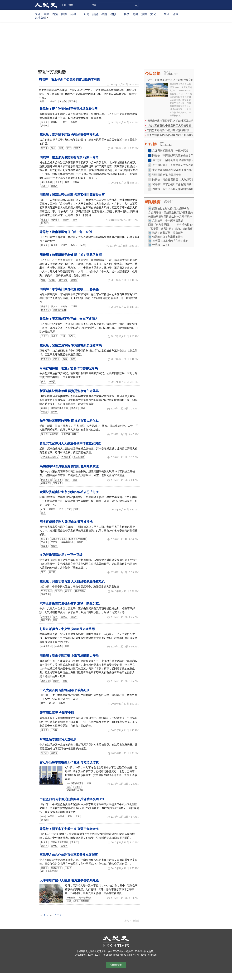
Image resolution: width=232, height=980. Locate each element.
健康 (176, 14)
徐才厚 (44, 220)
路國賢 (52, 382)
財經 (135, 14)
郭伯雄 (44, 223)
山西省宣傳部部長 (78, 539)
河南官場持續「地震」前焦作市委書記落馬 (69, 368)
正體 (64, 5)
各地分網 (41, 19)
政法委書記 (80, 591)
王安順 (54, 730)
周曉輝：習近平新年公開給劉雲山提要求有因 (69, 79)
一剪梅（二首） (161, 245)
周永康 (44, 122)
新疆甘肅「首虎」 (70, 434)
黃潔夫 (77, 148)
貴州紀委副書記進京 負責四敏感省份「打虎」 (71, 492)
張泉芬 (44, 336)
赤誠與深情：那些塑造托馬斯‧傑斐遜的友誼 (173, 213)
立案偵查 (57, 483)
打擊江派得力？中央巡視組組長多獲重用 (67, 629)
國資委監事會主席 (59, 408)
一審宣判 (71, 898)
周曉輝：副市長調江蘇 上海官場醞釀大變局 (69, 656)
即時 (87, 14)
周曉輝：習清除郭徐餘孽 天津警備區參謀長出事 (72, 195)
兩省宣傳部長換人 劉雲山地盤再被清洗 (66, 522)
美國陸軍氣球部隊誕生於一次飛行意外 (170, 217)
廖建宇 (52, 509)
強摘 (61, 148)
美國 (46, 14)
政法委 (54, 753)
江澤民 (54, 122)
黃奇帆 (44, 126)
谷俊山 (74, 245)
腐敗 (65, 359)
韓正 (65, 681)
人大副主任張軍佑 (50, 457)
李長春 (76, 182)
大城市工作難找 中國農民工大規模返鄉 (169, 126)
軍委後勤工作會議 (75, 790)
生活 (167, 14)
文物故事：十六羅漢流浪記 (168, 221)
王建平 (64, 122)
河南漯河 (66, 457)
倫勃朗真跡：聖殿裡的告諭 (168, 237)
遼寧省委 (63, 280)
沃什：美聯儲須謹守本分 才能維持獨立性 (170, 80)
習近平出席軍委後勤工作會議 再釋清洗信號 (69, 762)
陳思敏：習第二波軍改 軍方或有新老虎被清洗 (71, 346)
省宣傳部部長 (67, 542)
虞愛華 (54, 546)
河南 (76, 509)
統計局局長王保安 (50, 871)
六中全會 (45, 617)
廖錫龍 (44, 307)
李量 (78, 816)
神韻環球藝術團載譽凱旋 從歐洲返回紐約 (170, 121)
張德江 (53, 101)
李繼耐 (64, 307)
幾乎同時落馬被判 (50, 434)
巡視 (55, 617)
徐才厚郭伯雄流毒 (75, 783)
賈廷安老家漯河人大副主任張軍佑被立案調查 (70, 443)
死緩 (69, 901)
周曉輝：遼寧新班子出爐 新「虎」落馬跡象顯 (71, 255)
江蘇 (69, 509)
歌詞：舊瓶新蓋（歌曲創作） (169, 233)
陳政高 (74, 280)
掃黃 (67, 182)
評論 (95, 14)
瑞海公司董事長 (82, 901)
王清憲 (54, 542)
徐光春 (68, 591)
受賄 (70, 816)
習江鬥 (80, 542)
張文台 (44, 245)
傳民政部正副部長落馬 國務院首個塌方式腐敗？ (180, 160)
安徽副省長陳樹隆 (59, 842)
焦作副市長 (56, 868)
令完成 (61, 816)
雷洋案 (54, 186)
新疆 (83, 408)
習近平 (72, 101)
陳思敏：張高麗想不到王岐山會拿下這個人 (69, 319)
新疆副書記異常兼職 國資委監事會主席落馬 (69, 391)
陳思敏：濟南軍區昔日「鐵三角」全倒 (66, 232)
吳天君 (58, 591)
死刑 (43, 703)
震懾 (55, 620)
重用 (67, 646)
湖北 (43, 513)
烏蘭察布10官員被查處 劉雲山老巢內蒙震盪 (69, 466)
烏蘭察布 (45, 483)
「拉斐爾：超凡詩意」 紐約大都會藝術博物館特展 (177, 229)
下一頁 (58, 915)
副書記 (44, 408)
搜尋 (136, 5)
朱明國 (52, 572)
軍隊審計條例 (59, 310)
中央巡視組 (46, 591)
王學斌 (54, 412)
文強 (43, 572)
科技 (127, 14)
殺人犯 (52, 703)
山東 (43, 509)
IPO (43, 816)
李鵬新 (44, 412)
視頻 (113, 14)
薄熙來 (74, 122)
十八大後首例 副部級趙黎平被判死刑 (65, 690)
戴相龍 (44, 868)
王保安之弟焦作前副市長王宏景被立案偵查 (69, 855)
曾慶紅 (75, 842)
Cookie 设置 (116, 965)
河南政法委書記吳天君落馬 (58, 740)
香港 (55, 14)
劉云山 (44, 539)
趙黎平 (62, 703)
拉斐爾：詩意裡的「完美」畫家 (170, 241)
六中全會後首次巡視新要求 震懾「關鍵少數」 (71, 603)
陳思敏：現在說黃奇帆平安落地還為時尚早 (69, 109)
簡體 (71, 5)
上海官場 (45, 681)
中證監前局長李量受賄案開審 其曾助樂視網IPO (72, 799)
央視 (53, 148)
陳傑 (83, 245)
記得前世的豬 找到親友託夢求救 (171, 208)
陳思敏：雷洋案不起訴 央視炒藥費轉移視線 (69, 135)
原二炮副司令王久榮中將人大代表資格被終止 (178, 165)
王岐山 (44, 542)
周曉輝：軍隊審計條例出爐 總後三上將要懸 (69, 289)
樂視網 (44, 820)
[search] (114, 5)
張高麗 (54, 336)
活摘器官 (55, 220)
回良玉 (44, 842)
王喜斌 (66, 220)
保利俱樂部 (46, 182)
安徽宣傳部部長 (58, 539)
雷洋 (69, 148)
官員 (67, 480)
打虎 (61, 509)
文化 (153, 14)
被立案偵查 (79, 457)
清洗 (69, 787)
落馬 (43, 382)
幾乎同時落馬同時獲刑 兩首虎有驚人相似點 (69, 421)
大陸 (38, 14)
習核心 (63, 101)
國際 (64, 14)
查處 (75, 480)
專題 (104, 14)
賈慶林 (44, 186)
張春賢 (75, 408)
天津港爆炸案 (85, 898)
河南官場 (45, 594)
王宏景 (68, 868)
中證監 (51, 816)
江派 (63, 336)
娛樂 (144, 14)
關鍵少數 (45, 620)
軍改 (73, 359)
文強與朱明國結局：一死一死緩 (61, 555)
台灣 (73, 14)
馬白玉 (72, 336)
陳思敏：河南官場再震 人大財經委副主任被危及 (72, 581)
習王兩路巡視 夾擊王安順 (57, 713)
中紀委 (58, 646)
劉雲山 (43, 101)
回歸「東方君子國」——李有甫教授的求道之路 (175, 225)
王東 (75, 220)
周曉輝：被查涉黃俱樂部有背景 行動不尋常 (69, 157)
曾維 (43, 280)
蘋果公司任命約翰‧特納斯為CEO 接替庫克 (170, 135)
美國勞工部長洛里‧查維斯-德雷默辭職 (168, 130)
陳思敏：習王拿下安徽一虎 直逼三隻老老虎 (69, 829)
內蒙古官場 (46, 480)
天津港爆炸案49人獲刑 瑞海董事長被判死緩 (69, 880)
